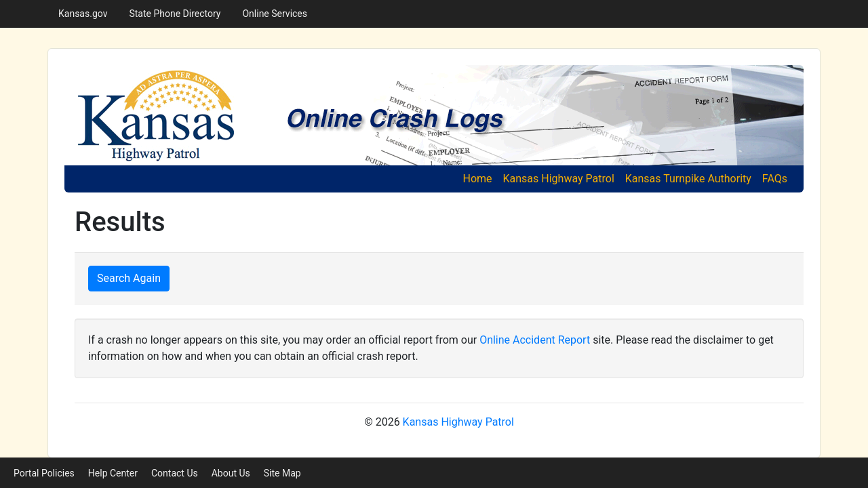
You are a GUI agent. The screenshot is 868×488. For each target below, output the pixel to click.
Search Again (129, 278)
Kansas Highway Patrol (559, 179)
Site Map (282, 473)
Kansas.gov (83, 14)
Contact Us (175, 473)
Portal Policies (44, 473)
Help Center (113, 473)
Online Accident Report (535, 340)
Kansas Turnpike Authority (688, 179)
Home (480, 178)
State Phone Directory (175, 14)
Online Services (275, 14)
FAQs (775, 179)
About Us (231, 473)
